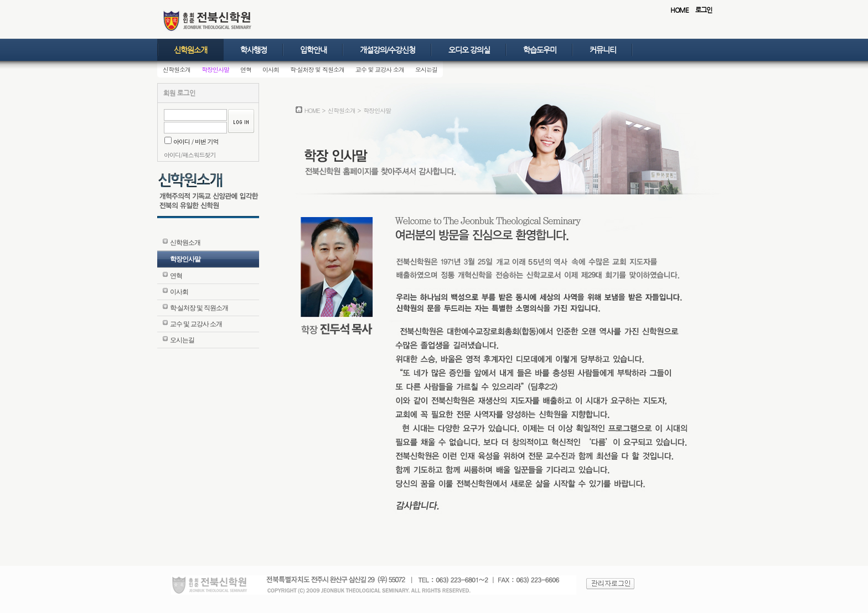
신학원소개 (190, 50)
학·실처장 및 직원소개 (317, 69)
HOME (680, 10)
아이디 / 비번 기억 (192, 141)
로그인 (704, 10)
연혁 (246, 69)
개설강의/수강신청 (387, 50)
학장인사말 (215, 69)
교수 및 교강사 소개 (380, 69)
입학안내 (313, 50)
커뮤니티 (603, 50)
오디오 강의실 (469, 50)
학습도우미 (540, 50)
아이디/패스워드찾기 (190, 155)
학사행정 (254, 50)
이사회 (271, 69)
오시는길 (426, 69)
